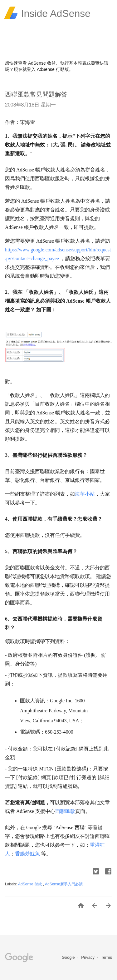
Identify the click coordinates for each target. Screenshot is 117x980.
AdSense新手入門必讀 (64, 884)
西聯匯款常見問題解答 (36, 94)
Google (69, 957)
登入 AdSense (41, 69)
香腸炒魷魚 (27, 854)
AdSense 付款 (30, 884)
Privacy (88, 957)
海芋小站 (85, 494)
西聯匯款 (65, 811)
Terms (107, 957)
